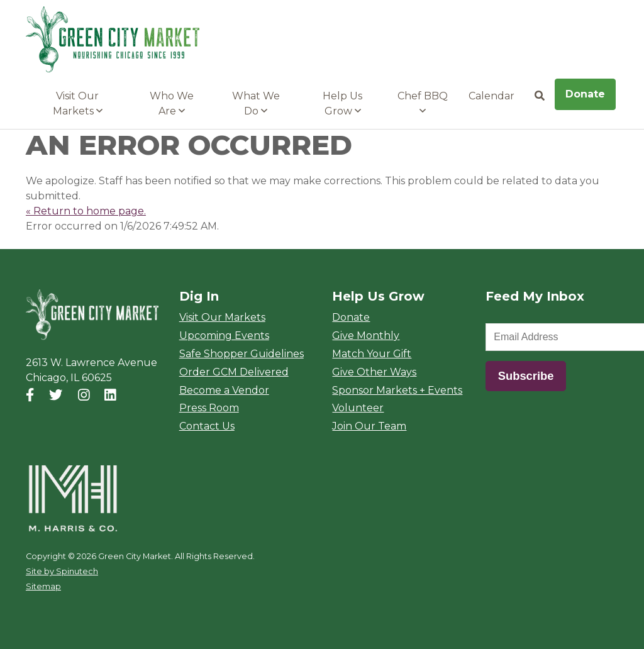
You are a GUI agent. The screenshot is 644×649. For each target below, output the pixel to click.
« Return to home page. (86, 211)
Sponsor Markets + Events (397, 390)
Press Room (209, 408)
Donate (585, 94)
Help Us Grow (342, 103)
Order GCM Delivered (234, 372)
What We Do (256, 103)
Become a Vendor (224, 390)
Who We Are (172, 103)
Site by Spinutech (62, 571)
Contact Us (207, 426)
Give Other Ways (374, 372)
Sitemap (43, 586)
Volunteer (358, 408)
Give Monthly (366, 336)
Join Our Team (369, 426)
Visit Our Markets (78, 103)
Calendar (491, 96)
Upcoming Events (224, 336)
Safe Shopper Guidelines (241, 354)
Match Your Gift (372, 354)
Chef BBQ (423, 103)
